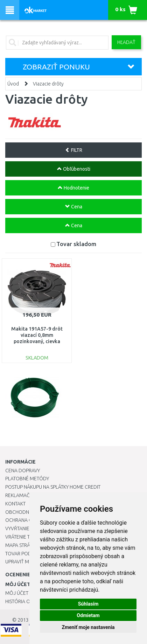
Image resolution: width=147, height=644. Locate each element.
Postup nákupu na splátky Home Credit (53, 487)
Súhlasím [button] (88, 604)
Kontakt (15, 504)
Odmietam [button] (88, 615)
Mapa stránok (23, 545)
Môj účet (17, 593)
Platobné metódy (27, 479)
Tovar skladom (76, 244)
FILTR (74, 150)
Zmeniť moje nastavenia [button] (88, 627)
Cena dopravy (23, 471)
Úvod (13, 84)
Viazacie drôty (48, 84)
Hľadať (126, 42)
